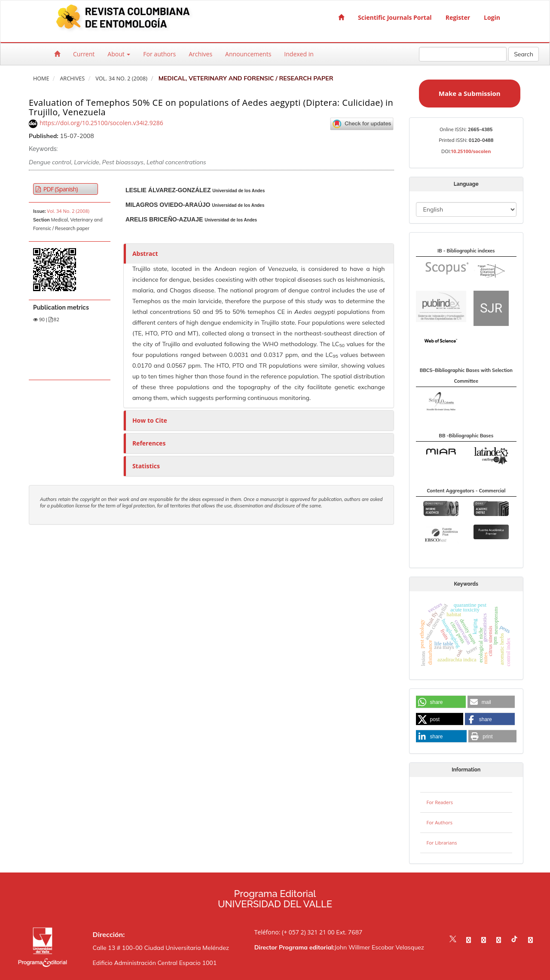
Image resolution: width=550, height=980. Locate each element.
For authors (159, 54)
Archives (200, 54)
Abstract (145, 253)
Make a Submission (470, 93)
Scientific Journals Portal (395, 17)
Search (524, 54)
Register (458, 17)
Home (41, 78)
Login (492, 17)
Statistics (146, 466)
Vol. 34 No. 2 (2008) (121, 78)
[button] (441, 702)
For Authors (440, 822)
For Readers (440, 802)
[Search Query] (463, 54)
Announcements (248, 54)
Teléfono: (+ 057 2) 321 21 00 (295, 932)
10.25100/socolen (471, 151)
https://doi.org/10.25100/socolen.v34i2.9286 (101, 123)
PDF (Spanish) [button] (60, 189)
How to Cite (150, 420)
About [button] (119, 54)
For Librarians (442, 843)
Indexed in (299, 54)
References (149, 443)
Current (84, 54)
